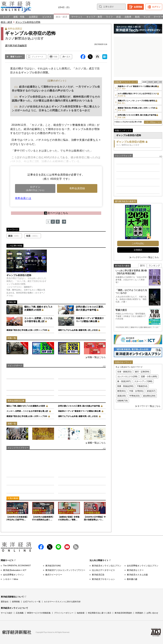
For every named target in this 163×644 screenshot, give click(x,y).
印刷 (55, 57)
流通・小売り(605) (149, 377)
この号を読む (138, 243)
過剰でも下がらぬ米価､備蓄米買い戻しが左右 (78, 330)
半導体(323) (134, 396)
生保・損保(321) (124, 372)
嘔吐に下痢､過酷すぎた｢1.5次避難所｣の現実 (26, 406)
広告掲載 (20, 613)
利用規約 (139, 613)
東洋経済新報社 (17, 632)
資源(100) (122, 396)
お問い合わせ (152, 613)
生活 (33, 236)
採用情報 (16, 602)
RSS (76, 547)
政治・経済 (6, 22)
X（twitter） (50, 547)
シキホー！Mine (11, 579)
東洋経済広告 (98, 575)
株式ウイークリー (54, 575)
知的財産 (81, 613)
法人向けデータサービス (103, 570)
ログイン (156, 7)
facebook (41, 547)
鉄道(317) (151, 391)
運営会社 (5, 602)
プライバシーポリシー (64, 613)
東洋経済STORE (53, 566)
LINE (58, 547)
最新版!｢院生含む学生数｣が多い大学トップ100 (27, 330)
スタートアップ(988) (143, 381)
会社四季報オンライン (14, 575)
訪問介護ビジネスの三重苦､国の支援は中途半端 (79, 406)
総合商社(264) (149, 396)
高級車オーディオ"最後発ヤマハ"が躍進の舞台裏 (79, 411)
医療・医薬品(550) (125, 386)
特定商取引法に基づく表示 (100, 613)
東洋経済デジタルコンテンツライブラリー (65, 570)
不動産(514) (142, 386)
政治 (14, 236)
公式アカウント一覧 (32, 602)
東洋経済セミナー (135, 570)
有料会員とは (23, 198)
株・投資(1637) (124, 381)
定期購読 (138, 250)
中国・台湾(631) (136, 391)
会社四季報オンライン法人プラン (143, 566)
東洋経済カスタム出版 (137, 575)
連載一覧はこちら (97, 443)
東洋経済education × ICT (15, 570)
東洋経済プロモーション (103, 579)
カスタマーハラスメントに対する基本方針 (62, 602)
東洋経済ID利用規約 (123, 613)
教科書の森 (132, 579)
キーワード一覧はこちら (149, 406)
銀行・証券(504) (142, 372)
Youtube (67, 547)
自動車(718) (122, 401)
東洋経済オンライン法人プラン (107, 566)
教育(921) (122, 391)
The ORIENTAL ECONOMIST (17, 565)
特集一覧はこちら (97, 357)
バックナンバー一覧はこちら (145, 257)
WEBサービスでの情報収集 (39, 613)
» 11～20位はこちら (153, 122)
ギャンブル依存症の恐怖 (28, 22)
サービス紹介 (7, 613)
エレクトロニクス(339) (127, 377)
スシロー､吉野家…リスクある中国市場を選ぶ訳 (27, 411)
